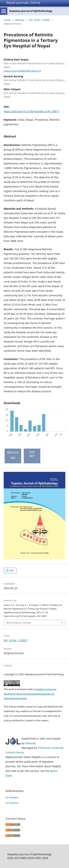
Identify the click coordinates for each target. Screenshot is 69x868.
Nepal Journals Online (23, 3)
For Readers (12, 797)
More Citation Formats (19, 623)
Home (7, 20)
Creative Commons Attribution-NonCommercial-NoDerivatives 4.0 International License (30, 694)
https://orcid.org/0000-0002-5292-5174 (22, 71)
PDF (11, 571)
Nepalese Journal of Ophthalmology (31, 11)
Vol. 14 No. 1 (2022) (39, 20)
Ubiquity (30, 743)
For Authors (12, 803)
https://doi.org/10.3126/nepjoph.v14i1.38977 (31, 111)
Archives (20, 20)
